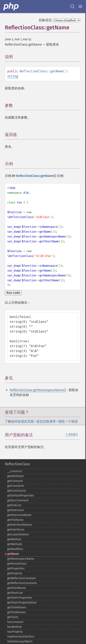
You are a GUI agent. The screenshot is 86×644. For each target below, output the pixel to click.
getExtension (16, 510)
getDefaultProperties (21, 496)
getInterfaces (16, 530)
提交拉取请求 (46, 421)
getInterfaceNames (20, 525)
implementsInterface (21, 637)
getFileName (15, 520)
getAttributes (16, 476)
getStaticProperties (20, 598)
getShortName (17, 588)
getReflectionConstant (21, 578)
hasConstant (15, 622)
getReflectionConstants (22, 583)
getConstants (16, 486)
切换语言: (46, 20)
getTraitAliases (17, 607)
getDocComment (18, 500)
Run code (13, 293)
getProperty (15, 573)
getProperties (16, 569)
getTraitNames (17, 612)
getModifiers (15, 549)
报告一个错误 (68, 421)
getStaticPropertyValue (22, 603)
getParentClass (17, 564)
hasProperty (15, 632)
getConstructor (17, 491)
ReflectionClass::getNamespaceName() (38, 390)
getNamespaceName (21, 559)
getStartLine (15, 593)
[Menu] (80, 6)
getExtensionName (19, 515)
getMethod (14, 539)
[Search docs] (72, 6)
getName (13, 554)
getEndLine (14, 505)
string (13, 76)
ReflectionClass (17, 464)
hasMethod (14, 627)
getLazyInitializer (18, 534)
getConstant (15, 481)
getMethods (15, 544)
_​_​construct (15, 471)
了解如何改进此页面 (19, 421)
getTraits (13, 617)
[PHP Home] (11, 6)
